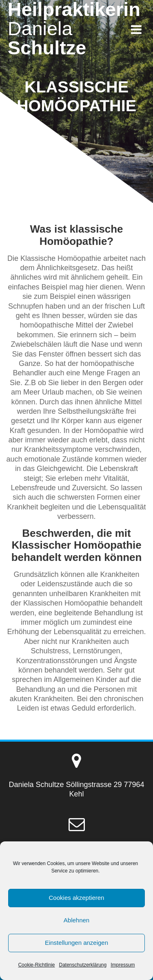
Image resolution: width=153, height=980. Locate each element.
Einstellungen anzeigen (76, 943)
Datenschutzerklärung (83, 965)
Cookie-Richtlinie (36, 965)
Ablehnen (76, 920)
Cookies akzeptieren (77, 898)
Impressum (123, 965)
